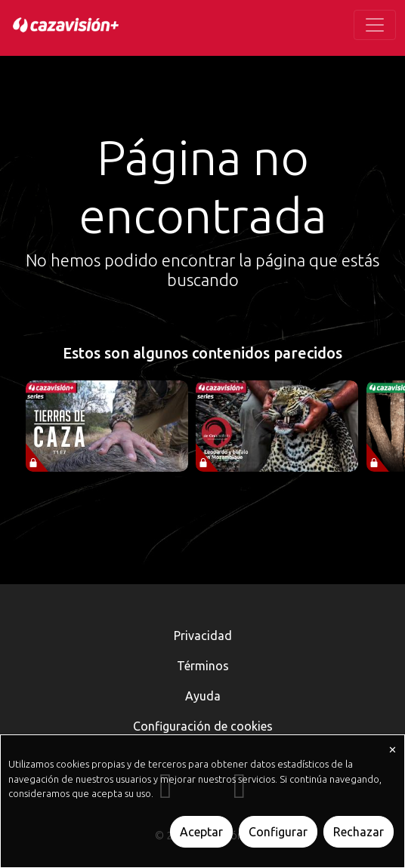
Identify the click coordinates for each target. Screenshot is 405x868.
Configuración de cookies (203, 726)
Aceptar (201, 832)
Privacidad (203, 636)
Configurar (278, 832)
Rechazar (359, 832)
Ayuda (203, 696)
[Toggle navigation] (375, 25)
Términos (203, 666)
